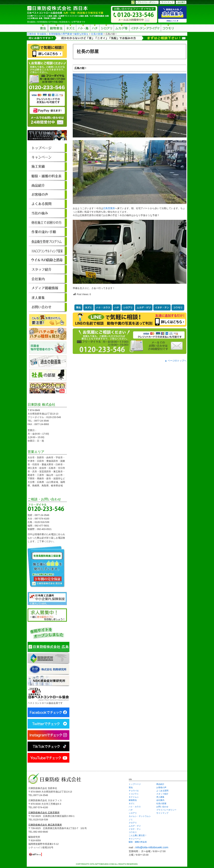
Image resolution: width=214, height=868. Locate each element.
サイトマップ (162, 813)
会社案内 (160, 800)
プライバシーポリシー (166, 810)
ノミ (131, 820)
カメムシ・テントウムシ (140, 816)
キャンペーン (135, 839)
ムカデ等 (122, 28)
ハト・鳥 (83, 28)
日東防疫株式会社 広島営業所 (44, 813)
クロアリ (133, 823)
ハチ (95, 28)
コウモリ (168, 28)
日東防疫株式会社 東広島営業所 (45, 825)
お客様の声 (161, 787)
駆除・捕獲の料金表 (138, 842)
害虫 (43, 28)
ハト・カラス (103, 307)
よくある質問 (162, 791)
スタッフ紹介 (162, 794)
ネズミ (70, 28)
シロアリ (107, 28)
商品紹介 (160, 784)
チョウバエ (134, 791)
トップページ (135, 784)
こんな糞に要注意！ (138, 835)
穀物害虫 (56, 28)
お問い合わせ (162, 807)
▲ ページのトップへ (176, 361)
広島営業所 (109, 208)
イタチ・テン (145, 28)
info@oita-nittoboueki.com (152, 847)
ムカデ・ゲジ (144, 307)
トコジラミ (134, 794)
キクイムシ (134, 797)
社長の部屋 (161, 804)
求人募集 (160, 797)
